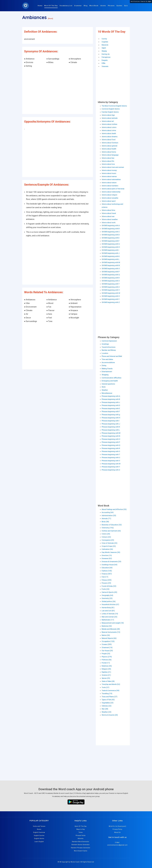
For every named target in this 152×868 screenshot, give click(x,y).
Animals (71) (106, 518)
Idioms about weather (110, 219)
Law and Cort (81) (108, 611)
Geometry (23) (107, 598)
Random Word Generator (81, 842)
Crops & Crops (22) (109, 546)
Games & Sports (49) (109, 592)
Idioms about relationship (111, 192)
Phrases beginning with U (111, 458)
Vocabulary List (66, 6)
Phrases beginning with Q (111, 445)
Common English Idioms (111, 109)
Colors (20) (106, 534)
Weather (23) (106, 712)
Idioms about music (109, 173)
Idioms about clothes (109, 124)
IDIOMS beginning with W (111, 293)
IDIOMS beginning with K (111, 256)
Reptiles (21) (106, 672)
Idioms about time (108, 210)
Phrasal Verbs (81, 835)
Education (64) (107, 568)
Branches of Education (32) (112, 525)
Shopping (105, 375)
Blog (86, 6)
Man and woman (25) (109, 617)
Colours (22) (106, 537)
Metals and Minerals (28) (111, 629)
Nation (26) (106, 635)
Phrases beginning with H (111, 418)
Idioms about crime (109, 130)
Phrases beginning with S (111, 451)
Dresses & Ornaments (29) (111, 562)
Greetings (105, 344)
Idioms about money (109, 170)
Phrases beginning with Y (111, 467)
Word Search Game (81, 851)
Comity (104, 39)
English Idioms (39, 838)
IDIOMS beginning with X (111, 296)
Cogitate (105, 42)
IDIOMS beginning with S (111, 281)
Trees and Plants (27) (109, 697)
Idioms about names (109, 176)
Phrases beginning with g (111, 415)
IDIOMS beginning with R (111, 278)
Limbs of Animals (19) (110, 614)
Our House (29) (107, 651)
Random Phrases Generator (81, 848)
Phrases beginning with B (111, 399)
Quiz (126, 6)
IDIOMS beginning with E (111, 238)
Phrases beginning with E (111, 408)
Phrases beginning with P (111, 442)
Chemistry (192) (108, 528)
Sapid (104, 48)
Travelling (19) (107, 693)
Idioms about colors (109, 127)
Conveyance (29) (108, 540)
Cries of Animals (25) (109, 543)
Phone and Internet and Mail (112, 356)
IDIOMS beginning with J (111, 253)
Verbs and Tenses (39, 826)
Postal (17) (106, 663)
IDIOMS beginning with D (111, 235)
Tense (81, 832)
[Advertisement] (58, 91)
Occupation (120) (108, 641)
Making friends (107, 369)
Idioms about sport (109, 201)
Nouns (39, 829)
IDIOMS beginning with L (111, 259)
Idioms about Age (108, 115)
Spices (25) (106, 678)
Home (40, 6)
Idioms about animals (110, 118)
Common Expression (109, 341)
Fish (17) (105, 577)
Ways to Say (81, 829)
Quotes (119, 6)
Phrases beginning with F (111, 411)
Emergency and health (110, 381)
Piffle (103, 63)
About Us (117, 832)
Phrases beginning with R (111, 448)
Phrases (111, 6)
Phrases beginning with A (111, 396)
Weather (105, 390)
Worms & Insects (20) (110, 715)
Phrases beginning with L (111, 430)
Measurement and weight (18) (113, 623)
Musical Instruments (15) (111, 632)
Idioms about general (109, 146)
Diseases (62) (107, 558)
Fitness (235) (107, 580)
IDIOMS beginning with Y (111, 299)
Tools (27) (105, 687)
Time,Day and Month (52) (111, 684)
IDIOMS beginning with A (111, 225)
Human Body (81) (108, 608)
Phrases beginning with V (111, 461)
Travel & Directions (109, 347)
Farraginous (106, 57)
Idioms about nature (109, 183)
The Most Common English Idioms (114, 106)
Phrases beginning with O (111, 439)
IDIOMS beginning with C (111, 232)
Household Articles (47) (110, 604)
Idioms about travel (109, 213)
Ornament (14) (107, 647)
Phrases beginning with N (111, 436)
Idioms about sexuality (110, 198)
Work (104, 387)
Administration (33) (109, 515)
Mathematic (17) (108, 620)
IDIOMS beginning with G (111, 244)
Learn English (39, 842)
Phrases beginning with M (111, 433)
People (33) (106, 654)
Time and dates (107, 359)
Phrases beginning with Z (111, 470)
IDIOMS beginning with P (111, 272)
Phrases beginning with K (111, 427)
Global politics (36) (109, 601)
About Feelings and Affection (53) (114, 509)
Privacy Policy (117, 829)
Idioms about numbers (110, 186)
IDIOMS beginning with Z (111, 302)
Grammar (78, 6)
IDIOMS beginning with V (111, 290)
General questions (108, 384)
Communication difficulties (111, 378)
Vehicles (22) (107, 706)
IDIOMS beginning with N (111, 265)
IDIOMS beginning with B (111, 229)
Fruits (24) (106, 589)
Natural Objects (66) (109, 638)
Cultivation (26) (107, 549)
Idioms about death (109, 133)
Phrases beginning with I (111, 421)
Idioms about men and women (113, 167)
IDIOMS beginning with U (111, 287)
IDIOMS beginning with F (111, 241)
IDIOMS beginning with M (111, 262)
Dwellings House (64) (109, 565)
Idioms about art (108, 121)
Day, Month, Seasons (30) (111, 552)
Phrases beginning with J (111, 424)
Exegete (105, 60)
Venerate (105, 66)
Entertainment (107, 372)
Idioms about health (109, 149)
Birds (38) (105, 522)
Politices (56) (107, 660)
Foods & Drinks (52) (109, 586)
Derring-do (106, 54)
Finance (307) (107, 574)
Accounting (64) (108, 512)
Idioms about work (109, 222)
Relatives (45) (107, 666)
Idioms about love (108, 164)
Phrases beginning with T (111, 454)
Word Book (94, 6)
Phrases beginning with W (111, 464)
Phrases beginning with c (111, 402)
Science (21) (106, 675)
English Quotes (39, 835)
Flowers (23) (106, 583)
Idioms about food (109, 140)
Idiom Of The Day (81, 826)
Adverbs (81, 838)
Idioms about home (109, 152)
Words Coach (75, 862)
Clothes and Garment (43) (111, 531)
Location (105, 353)
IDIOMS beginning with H (111, 247)
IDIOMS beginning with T (111, 284)
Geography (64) (107, 595)
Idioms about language (110, 155)
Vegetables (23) (108, 703)
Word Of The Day (51, 6)
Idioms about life (108, 161)
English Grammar (39, 832)
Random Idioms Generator (81, 845)
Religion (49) (106, 669)
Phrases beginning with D (111, 405)
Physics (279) (107, 657)
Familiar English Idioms (110, 112)
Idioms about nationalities (111, 179)
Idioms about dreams (110, 137)
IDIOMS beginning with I (110, 250)
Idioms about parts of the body (113, 189)
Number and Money (109, 350)
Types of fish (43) (108, 700)
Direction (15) (107, 555)
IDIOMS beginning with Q (111, 275)
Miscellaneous (107, 393)
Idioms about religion (109, 195)
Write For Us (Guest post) (117, 826)
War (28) (105, 709)
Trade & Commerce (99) (111, 690)
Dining (104, 365)
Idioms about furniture (110, 143)
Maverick (105, 45)
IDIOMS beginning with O (111, 269)
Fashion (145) (107, 571)
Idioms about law (108, 158)
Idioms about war (108, 216)
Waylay (104, 51)
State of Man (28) (108, 681)
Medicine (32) (107, 626)
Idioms (103, 6)
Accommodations (108, 362)
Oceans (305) (107, 644)
